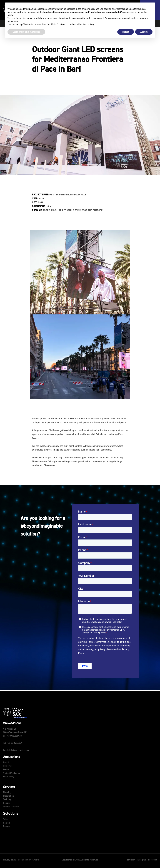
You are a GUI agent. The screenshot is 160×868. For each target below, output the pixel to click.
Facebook (153, 860)
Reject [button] (126, 32)
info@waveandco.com (19, 750)
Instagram (142, 860)
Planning (7, 792)
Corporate (8, 766)
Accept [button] (144, 32)
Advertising (9, 777)
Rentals (7, 823)
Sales (6, 819)
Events (6, 770)
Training (7, 799)
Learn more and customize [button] (26, 32)
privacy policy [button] (88, 9)
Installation (8, 796)
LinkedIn (131, 860)
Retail (6, 762)
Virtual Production (12, 773)
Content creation (11, 807)
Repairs (7, 803)
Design (6, 826)
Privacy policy (10, 860)
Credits (36, 860)
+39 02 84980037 (15, 743)
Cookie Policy (24, 860)
